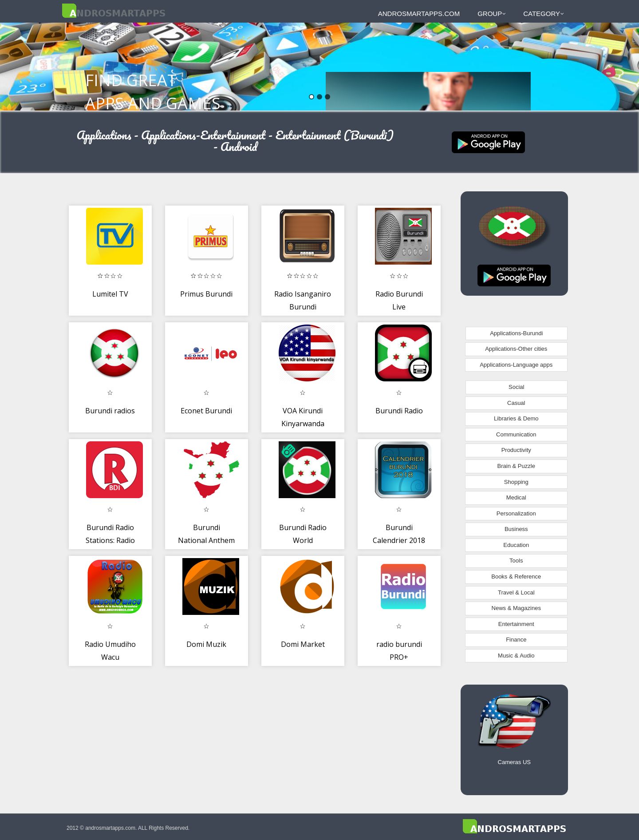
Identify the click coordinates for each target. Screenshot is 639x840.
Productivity (516, 450)
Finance (516, 640)
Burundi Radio (399, 411)
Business (516, 529)
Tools (516, 561)
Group (492, 14)
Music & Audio (516, 656)
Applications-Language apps (516, 365)
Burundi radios (110, 411)
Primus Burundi (206, 294)
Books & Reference (516, 577)
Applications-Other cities (516, 349)
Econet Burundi (206, 411)
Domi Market (303, 644)
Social (516, 387)
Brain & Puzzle (516, 466)
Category (544, 14)
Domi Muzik (206, 644)
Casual (516, 403)
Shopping (516, 482)
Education (516, 545)
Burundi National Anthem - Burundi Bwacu (206, 541)
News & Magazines (516, 608)
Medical (516, 497)
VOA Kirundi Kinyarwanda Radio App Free (303, 424)
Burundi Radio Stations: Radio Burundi (110, 541)
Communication (516, 434)
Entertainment (516, 624)
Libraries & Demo (516, 418)
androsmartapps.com (419, 14)
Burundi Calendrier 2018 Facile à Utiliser (399, 541)
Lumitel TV (110, 294)
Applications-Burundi (516, 333)
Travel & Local (516, 592)
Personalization (516, 513)
